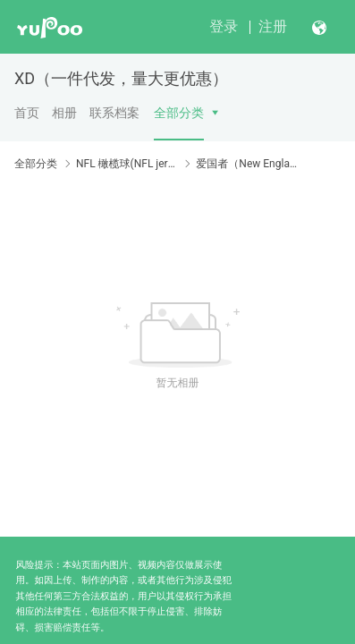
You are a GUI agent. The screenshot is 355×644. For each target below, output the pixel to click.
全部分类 (179, 113)
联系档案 (114, 113)
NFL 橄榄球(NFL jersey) (127, 164)
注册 (273, 26)
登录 (224, 26)
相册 (64, 113)
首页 (27, 113)
